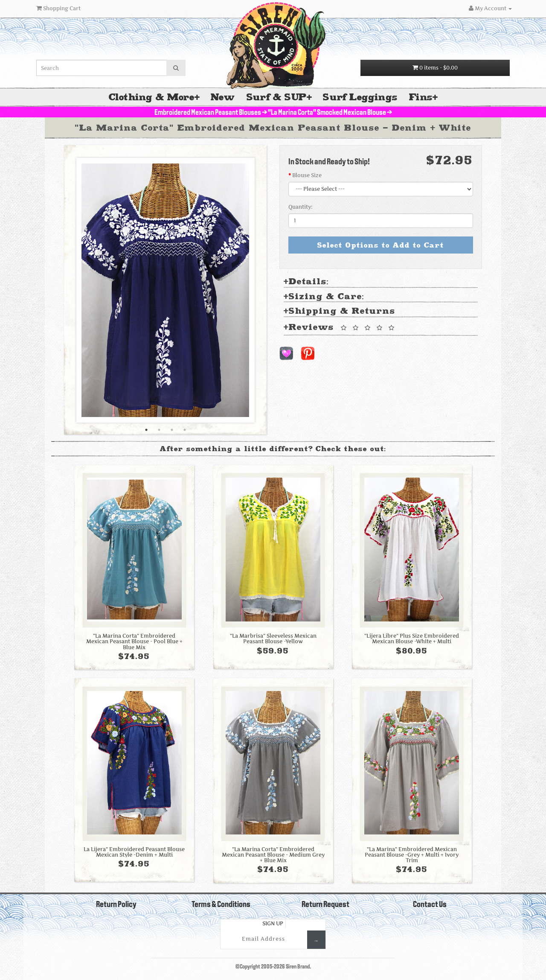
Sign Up (273, 923)
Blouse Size (307, 175)
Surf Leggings (360, 97)
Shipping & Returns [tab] (340, 311)
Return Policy (116, 905)
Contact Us (430, 905)
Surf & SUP (277, 97)
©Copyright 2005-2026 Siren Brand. (273, 967)
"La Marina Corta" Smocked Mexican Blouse (327, 113)
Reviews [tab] (340, 328)
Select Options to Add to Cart (381, 245)
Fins (421, 97)
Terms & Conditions (221, 905)
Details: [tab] (306, 282)
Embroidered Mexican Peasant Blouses (208, 113)
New (223, 97)
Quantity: (301, 207)
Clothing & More (152, 97)
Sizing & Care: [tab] (324, 297)
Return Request (325, 905)
